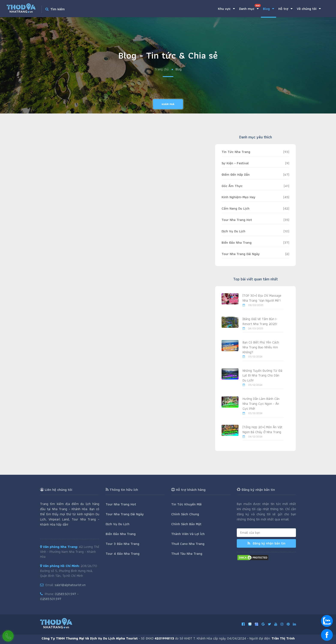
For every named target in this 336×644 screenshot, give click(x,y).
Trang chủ (162, 69)
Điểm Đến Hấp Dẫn (236, 175)
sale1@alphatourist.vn (70, 585)
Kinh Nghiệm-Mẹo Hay (238, 197)
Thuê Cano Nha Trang (188, 544)
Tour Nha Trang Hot (237, 220)
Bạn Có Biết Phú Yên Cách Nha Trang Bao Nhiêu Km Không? (261, 347)
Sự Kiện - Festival (235, 163)
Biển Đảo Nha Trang (237, 243)
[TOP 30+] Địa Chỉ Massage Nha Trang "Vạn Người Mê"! (262, 298)
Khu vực (226, 9)
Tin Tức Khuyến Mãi (186, 504)
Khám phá (168, 104)
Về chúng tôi (309, 9)
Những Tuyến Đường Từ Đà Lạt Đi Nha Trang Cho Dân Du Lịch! (262, 376)
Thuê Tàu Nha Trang (187, 554)
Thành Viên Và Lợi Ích (188, 534)
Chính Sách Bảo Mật (186, 524)
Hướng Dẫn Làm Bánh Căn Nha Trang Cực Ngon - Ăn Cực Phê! (261, 404)
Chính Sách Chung (185, 514)
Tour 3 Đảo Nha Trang (122, 544)
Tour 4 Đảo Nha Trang (123, 554)
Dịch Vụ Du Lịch (233, 231)
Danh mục (250, 8)
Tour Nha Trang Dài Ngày (241, 254)
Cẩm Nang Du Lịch (235, 208)
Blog (268, 9)
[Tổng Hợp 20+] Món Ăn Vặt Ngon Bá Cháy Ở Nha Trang (262, 429)
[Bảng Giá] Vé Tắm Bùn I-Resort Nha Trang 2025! (260, 321)
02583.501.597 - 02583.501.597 (59, 596)
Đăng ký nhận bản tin (266, 543)
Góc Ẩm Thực (232, 186)
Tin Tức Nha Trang (236, 152)
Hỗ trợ (285, 9)
